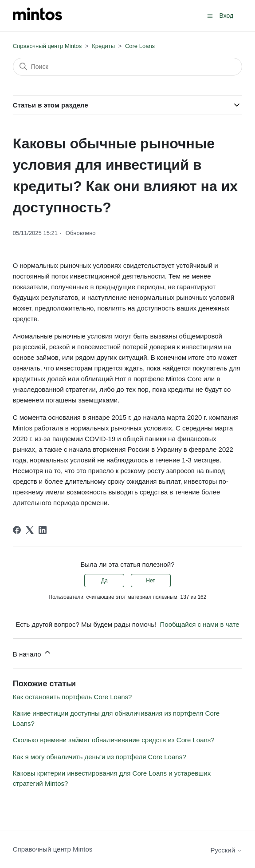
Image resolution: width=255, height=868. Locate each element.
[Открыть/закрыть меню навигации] (210, 15)
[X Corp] (30, 530)
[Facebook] (17, 530)
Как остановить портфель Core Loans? (73, 697)
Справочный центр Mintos (47, 46)
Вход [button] (227, 16)
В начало (32, 653)
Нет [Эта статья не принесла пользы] (150, 581)
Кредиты (103, 46)
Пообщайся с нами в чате (200, 624)
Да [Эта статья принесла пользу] (104, 581)
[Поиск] (128, 67)
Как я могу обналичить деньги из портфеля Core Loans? (100, 757)
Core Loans (140, 46)
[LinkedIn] (43, 530)
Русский (226, 850)
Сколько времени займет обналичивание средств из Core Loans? (114, 740)
